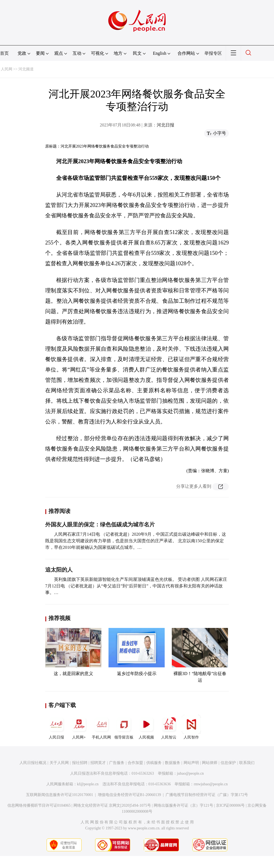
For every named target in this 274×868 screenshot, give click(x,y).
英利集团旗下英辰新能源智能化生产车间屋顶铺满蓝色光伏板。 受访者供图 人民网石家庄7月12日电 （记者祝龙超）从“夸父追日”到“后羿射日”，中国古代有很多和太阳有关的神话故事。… (136, 586)
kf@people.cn (88, 784)
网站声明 (191, 763)
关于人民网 (59, 763)
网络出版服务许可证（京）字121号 (183, 805)
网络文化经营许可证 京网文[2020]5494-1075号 (112, 805)
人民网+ (79, 727)
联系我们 (247, 763)
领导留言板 (124, 727)
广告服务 (117, 763)
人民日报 (56, 727)
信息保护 (228, 763)
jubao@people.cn (190, 773)
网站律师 (210, 763)
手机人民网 (101, 727)
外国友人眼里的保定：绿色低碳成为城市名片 (100, 524)
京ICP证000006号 (230, 805)
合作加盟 (135, 763)
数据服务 (173, 763)
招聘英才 (98, 763)
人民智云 (169, 727)
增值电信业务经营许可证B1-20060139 (129, 795)
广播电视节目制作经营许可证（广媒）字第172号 (207, 795)
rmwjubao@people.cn (211, 784)
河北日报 (165, 125)
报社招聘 (80, 763)
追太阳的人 (59, 570)
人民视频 (146, 727)
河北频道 (26, 69)
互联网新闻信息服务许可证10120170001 (60, 795)
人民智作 (191, 727)
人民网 (7, 69)
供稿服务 (154, 763)
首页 (4, 53)
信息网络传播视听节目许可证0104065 (39, 805)
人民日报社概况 (33, 763)
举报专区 (213, 53)
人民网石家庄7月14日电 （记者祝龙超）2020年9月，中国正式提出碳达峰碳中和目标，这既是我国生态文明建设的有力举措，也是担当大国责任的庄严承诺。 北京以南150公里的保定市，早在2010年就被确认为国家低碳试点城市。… (136, 541)
